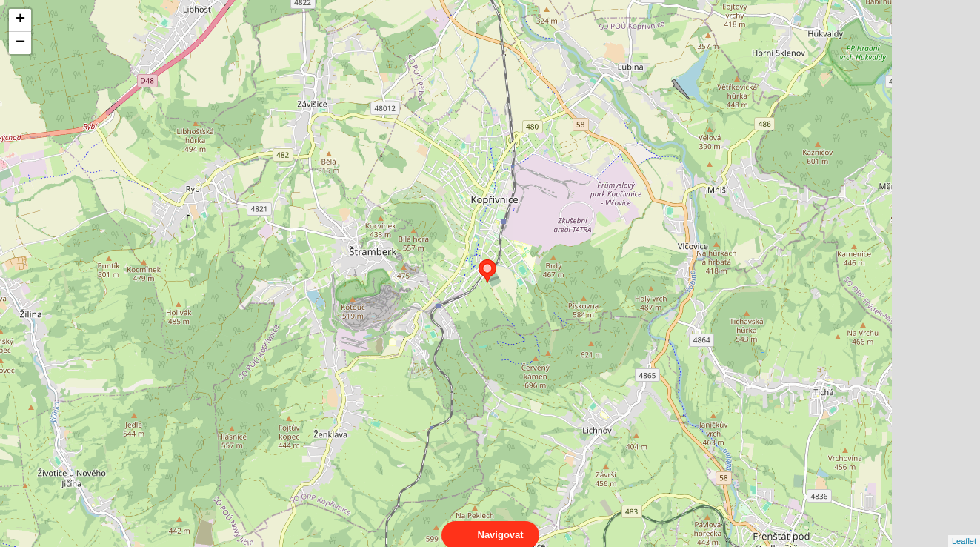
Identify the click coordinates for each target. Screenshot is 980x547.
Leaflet (964, 528)
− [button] (20, 43)
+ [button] (20, 20)
